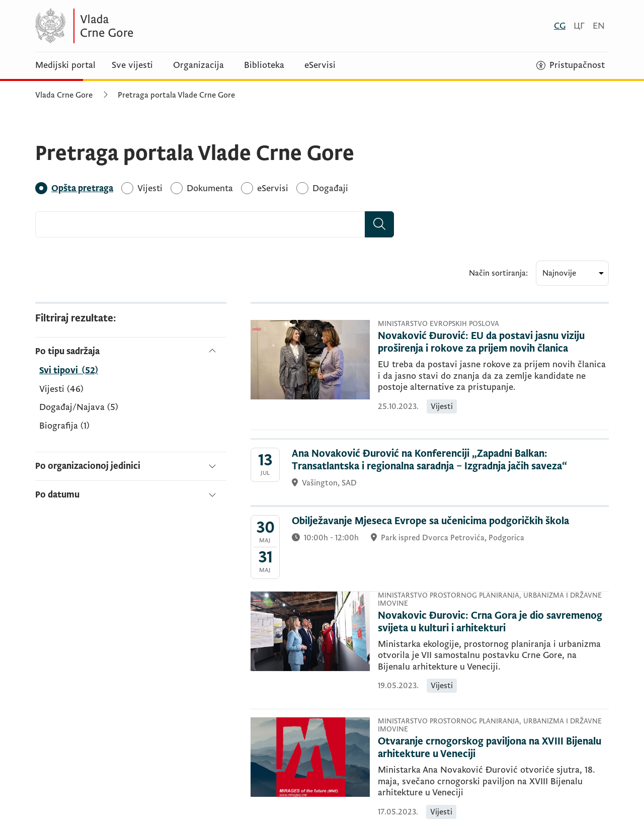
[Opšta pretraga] (82, 188)
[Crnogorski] (560, 26)
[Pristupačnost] (571, 65)
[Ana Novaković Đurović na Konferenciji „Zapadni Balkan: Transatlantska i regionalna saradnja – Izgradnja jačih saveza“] (430, 472)
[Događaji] (330, 188)
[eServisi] (273, 188)
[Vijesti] (150, 188)
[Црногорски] (579, 26)
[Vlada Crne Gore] (133, 26)
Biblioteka (264, 65)
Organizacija (198, 65)
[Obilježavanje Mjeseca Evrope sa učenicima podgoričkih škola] (430, 549)
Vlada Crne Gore (64, 95)
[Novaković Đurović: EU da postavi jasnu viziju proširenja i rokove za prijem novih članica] (493, 343)
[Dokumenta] (210, 188)
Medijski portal (65, 65)
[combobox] (200, 224)
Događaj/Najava (79, 407)
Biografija (64, 426)
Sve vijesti (132, 65)
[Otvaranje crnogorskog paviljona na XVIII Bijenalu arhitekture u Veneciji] (493, 748)
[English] (599, 26)
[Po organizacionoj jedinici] (131, 466)
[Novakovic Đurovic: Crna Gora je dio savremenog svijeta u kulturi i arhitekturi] (493, 622)
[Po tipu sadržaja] (131, 351)
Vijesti (61, 389)
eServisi (320, 65)
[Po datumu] (131, 491)
